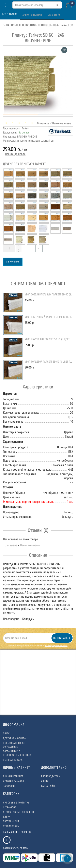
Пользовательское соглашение (14, 745)
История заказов (14, 781)
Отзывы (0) (54, 15)
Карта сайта (49, 786)
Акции (45, 781)
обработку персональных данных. (56, 646)
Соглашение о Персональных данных (17, 753)
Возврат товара (13, 760)
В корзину (13, 262)
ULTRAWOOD (10, 807)
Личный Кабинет (13, 776)
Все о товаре (10, 14)
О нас (6, 733)
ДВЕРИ (7, 817)
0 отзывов (42, 123)
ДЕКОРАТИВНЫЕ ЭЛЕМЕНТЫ (19, 812)
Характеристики (33, 15)
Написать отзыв (62, 123)
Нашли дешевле (15, 154)
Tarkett (26, 128)
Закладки (9, 786)
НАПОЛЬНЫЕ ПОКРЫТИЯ (16, 803)
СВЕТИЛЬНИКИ (11, 821)
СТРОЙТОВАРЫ (11, 826)
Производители (51, 776)
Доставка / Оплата (14, 738)
